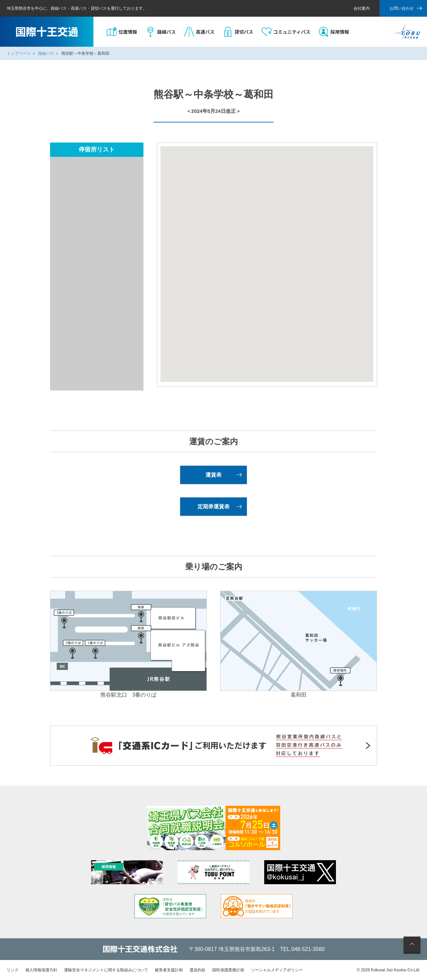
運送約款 (197, 970)
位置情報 (128, 32)
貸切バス (244, 32)
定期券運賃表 (213, 507)
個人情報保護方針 (41, 970)
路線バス (166, 32)
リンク (13, 970)
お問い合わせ (402, 8)
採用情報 (340, 32)
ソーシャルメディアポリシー (277, 970)
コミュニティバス (292, 32)
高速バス (205, 32)
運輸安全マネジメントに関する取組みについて (106, 970)
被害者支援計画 (169, 970)
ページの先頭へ (412, 945)
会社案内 (362, 8)
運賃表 (213, 475)
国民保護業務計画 (228, 970)
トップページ (19, 53)
